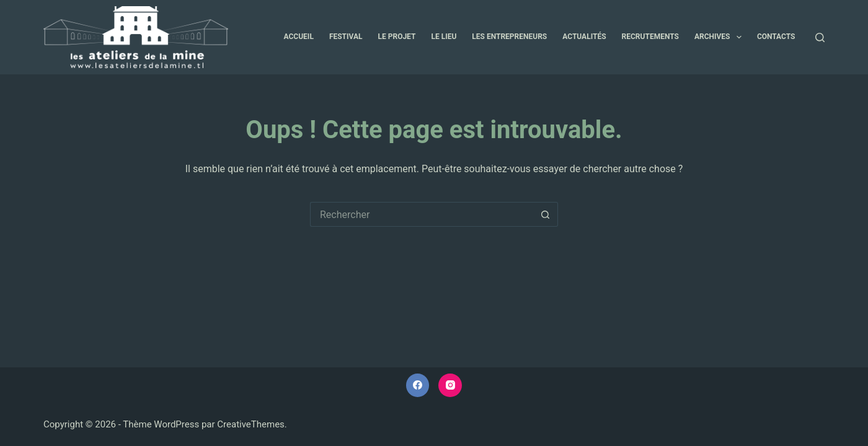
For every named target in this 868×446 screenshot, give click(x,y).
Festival (346, 37)
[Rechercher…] (422, 214)
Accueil (299, 37)
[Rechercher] (820, 37)
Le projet (397, 37)
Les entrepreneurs (509, 37)
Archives (720, 37)
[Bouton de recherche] (546, 214)
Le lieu (444, 37)
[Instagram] (450, 385)
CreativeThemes (251, 424)
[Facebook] (418, 385)
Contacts (776, 37)
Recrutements (650, 37)
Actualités (584, 37)
